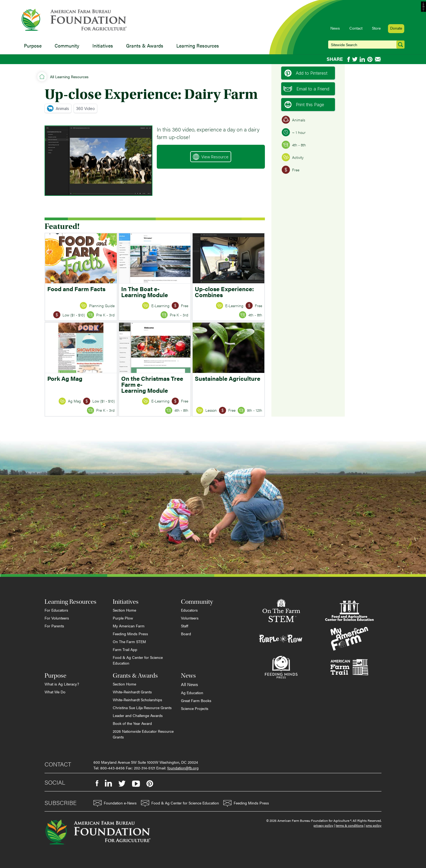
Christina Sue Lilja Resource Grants (142, 707)
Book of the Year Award (132, 723)
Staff (185, 626)
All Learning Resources (69, 77)
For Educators (56, 610)
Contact (356, 28)
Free (291, 170)
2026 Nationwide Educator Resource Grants (143, 734)
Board (186, 634)
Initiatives (103, 45)
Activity (293, 157)
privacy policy (323, 825)
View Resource (211, 157)
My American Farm (129, 626)
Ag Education (192, 693)
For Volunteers (57, 618)
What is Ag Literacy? (62, 684)
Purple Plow (123, 618)
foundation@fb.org (183, 768)
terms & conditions (350, 825)
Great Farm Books (196, 700)
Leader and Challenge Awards (138, 715)
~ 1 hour (294, 132)
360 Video (85, 108)
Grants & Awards (145, 45)
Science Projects (195, 708)
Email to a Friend (306, 89)
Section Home (124, 610)
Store (376, 28)
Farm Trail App (125, 649)
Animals (58, 108)
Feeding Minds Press (130, 634)
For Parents (54, 626)
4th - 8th (294, 145)
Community (67, 45)
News (335, 28)
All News (189, 684)
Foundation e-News (115, 803)
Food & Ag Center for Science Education (138, 660)
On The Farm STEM (129, 641)
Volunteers (190, 618)
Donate (396, 28)
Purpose (33, 45)
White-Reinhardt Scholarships (137, 700)
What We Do (55, 692)
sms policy (374, 825)
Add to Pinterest (306, 73)
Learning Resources (198, 45)
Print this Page (304, 105)
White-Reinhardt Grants (132, 692)
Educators (189, 610)
